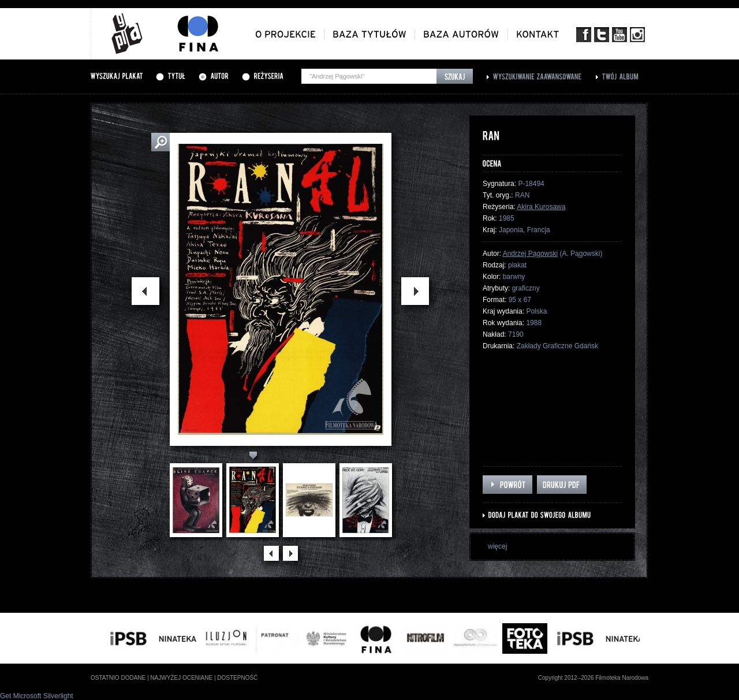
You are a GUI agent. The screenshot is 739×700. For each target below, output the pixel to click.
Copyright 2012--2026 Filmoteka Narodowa (593, 678)
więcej (497, 546)
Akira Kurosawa (541, 207)
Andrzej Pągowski (530, 254)
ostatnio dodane (118, 678)
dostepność (237, 678)
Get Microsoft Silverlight (37, 696)
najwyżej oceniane (181, 678)
